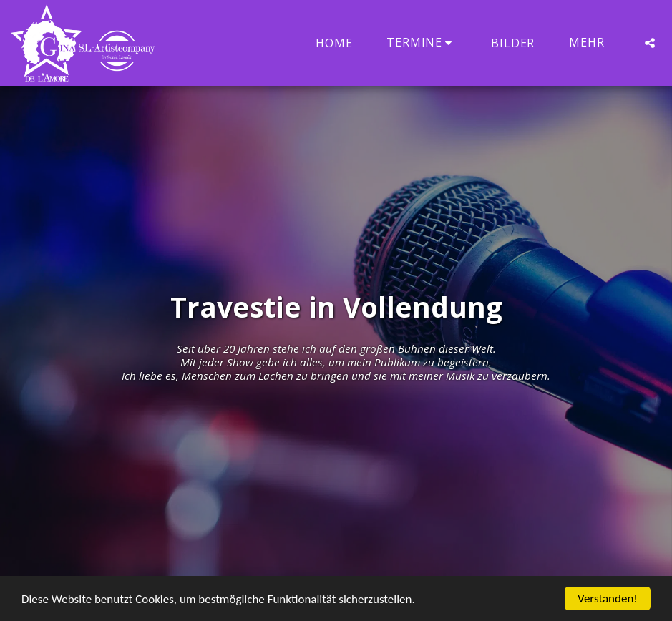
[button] (422, 43)
